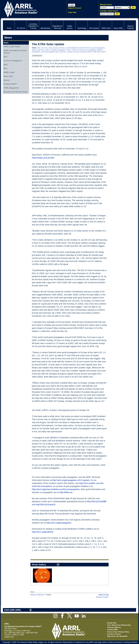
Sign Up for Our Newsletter (117, 636)
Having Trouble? (102, 597)
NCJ (6, 68)
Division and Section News (16, 92)
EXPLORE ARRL (13, 610)
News (6, 43)
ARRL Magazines (11, 88)
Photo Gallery (39, 565)
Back (32, 592)
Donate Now (112, 623)
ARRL (31, 9)
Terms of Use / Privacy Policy (118, 632)
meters (47, 50)
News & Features (37, 595)
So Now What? (10, 84)
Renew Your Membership (121, 625)
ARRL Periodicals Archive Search (15, 52)
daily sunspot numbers (57, 48)
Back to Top (104, 595)
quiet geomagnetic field (50, 52)
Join (109, 625)
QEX (6, 65)
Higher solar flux (38, 50)
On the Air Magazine (13, 61)
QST (6, 57)
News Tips (8, 76)
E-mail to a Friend (114, 634)
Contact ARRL (113, 630)
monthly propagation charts (61, 50)
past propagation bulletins (94, 50)
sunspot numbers (86, 52)
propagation (36, 52)
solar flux (63, 52)
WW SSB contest (99, 52)
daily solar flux (43, 48)
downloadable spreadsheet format (79, 48)
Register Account (75, 8)
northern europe (77, 50)
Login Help (72, 12)
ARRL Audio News (12, 47)
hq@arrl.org (9, 637)
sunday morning (73, 52)
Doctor (7, 80)
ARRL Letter (9, 72)
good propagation (98, 48)
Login (72, 5)
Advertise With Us (114, 627)
